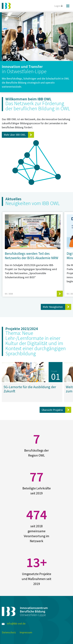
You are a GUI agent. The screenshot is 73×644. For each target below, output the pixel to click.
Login (58, 6)
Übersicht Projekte (52, 410)
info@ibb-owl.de (14, 623)
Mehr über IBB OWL (15, 135)
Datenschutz (9, 632)
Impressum (26, 632)
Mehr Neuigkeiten (53, 307)
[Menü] (68, 6)
